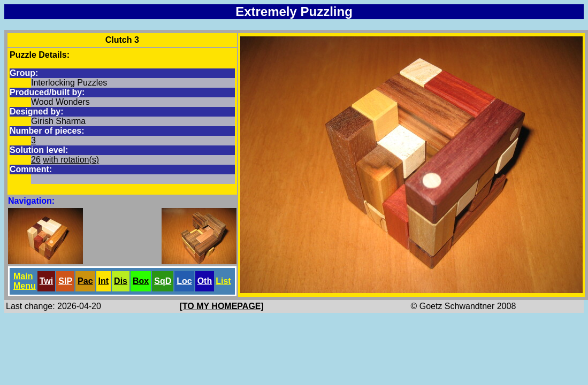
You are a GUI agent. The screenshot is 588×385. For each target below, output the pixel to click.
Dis (121, 281)
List (223, 281)
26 (36, 160)
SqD (163, 281)
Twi (46, 281)
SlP (65, 281)
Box (141, 281)
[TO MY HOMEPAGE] (222, 306)
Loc (184, 281)
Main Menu (25, 281)
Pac (85, 281)
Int (104, 281)
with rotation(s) (71, 160)
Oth (205, 281)
